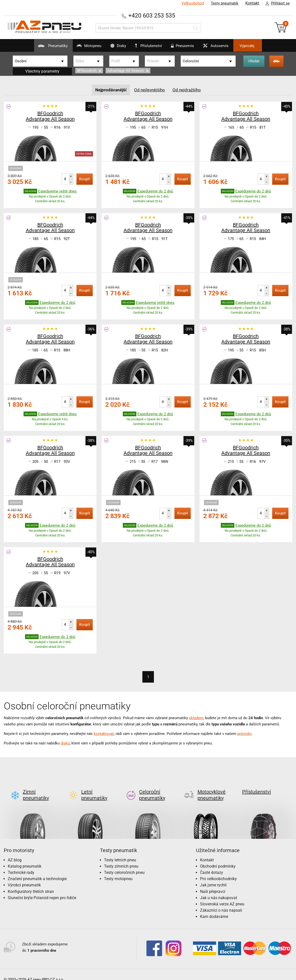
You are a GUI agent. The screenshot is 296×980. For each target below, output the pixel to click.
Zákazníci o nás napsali (221, 902)
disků (65, 743)
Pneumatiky (38, 48)
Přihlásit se (276, 4)
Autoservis (224, 48)
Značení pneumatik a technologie (37, 871)
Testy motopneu (118, 871)
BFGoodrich (89, 71)
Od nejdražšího (188, 89)
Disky (113, 48)
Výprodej (261, 46)
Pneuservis (186, 48)
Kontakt (252, 3)
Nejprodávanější (109, 89)
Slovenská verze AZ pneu (222, 896)
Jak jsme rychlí (213, 877)
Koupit (85, 179)
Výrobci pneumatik (24, 877)
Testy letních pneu (120, 852)
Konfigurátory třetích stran (31, 883)
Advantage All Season (128, 71)
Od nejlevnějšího (150, 89)
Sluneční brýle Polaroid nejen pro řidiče (42, 890)
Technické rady (21, 864)
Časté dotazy (212, 864)
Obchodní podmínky (218, 858)
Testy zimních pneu (121, 858)
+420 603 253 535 (152, 15)
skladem (196, 718)
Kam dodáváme (214, 909)
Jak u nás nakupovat (219, 890)
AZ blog (15, 852)
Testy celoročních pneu (124, 864)
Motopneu (79, 48)
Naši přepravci (213, 883)
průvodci (244, 733)
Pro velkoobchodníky (218, 871)
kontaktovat (104, 733)
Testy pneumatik (224, 3)
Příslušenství (151, 46)
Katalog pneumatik (25, 858)
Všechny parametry (42, 71)
